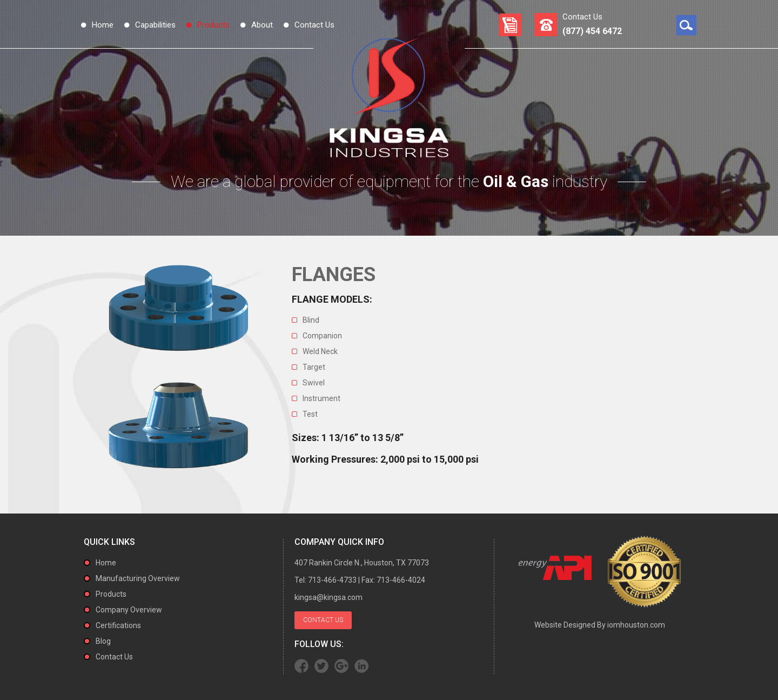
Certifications (118, 625)
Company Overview (129, 610)
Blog (103, 641)
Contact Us (314, 25)
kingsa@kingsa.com (328, 597)
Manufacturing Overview (138, 578)
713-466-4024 (401, 580)
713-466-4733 (332, 580)
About (262, 25)
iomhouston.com (636, 625)
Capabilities (155, 25)
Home (103, 25)
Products (213, 25)
